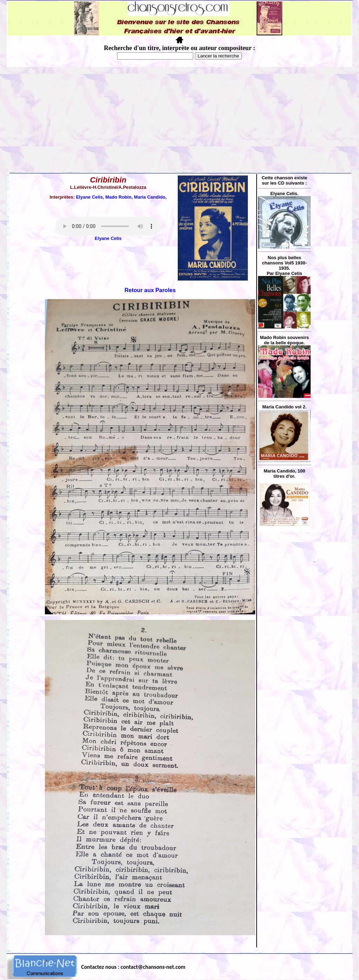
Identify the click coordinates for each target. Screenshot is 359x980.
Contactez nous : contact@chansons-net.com (133, 967)
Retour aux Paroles (150, 290)
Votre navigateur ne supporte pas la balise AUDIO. (108, 226)
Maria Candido (150, 197)
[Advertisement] (179, 119)
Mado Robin (118, 197)
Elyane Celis (90, 197)
